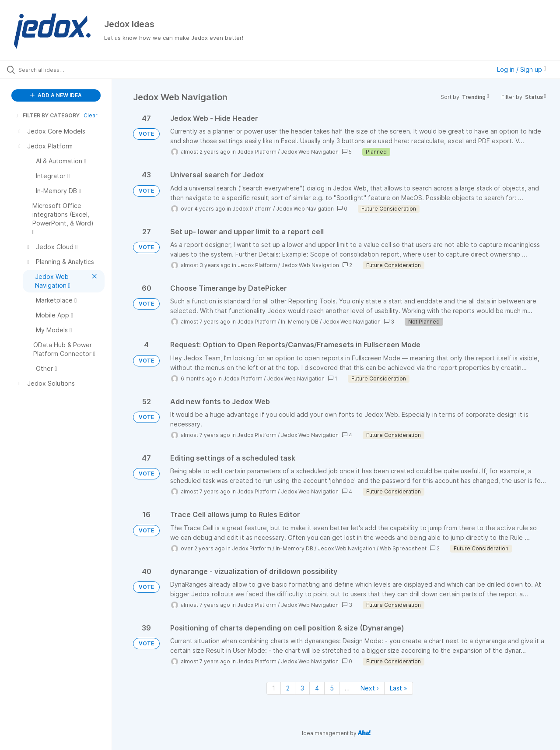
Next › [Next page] (370, 688)
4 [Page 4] (317, 688)
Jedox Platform (257, 152)
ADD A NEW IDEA (56, 95)
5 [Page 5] (332, 688)
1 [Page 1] (274, 688)
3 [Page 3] (302, 688)
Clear (91, 115)
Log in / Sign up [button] (521, 69)
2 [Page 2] (288, 688)
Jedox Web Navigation (310, 152)
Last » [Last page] (399, 688)
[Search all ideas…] (67, 70)
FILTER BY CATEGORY (47, 115)
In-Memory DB (300, 322)
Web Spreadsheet (403, 548)
